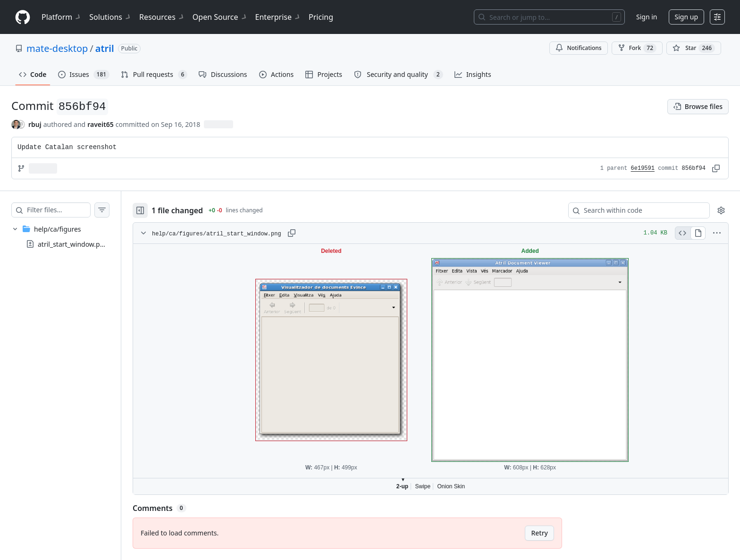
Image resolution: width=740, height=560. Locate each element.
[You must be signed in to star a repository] (694, 48)
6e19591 (643, 168)
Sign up (686, 17)
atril (105, 48)
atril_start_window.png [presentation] (73, 244)
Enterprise (278, 17)
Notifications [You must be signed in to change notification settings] (578, 48)
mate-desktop (57, 48)
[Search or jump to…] (549, 17)
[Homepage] (23, 17)
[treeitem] (70, 236)
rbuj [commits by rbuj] (35, 124)
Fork (637, 48)
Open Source (220, 17)
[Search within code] (635, 210)
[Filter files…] (68, 210)
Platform (62, 17)
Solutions (110, 17)
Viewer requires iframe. (440, 369)
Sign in (647, 17)
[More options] (717, 233)
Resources (162, 17)
